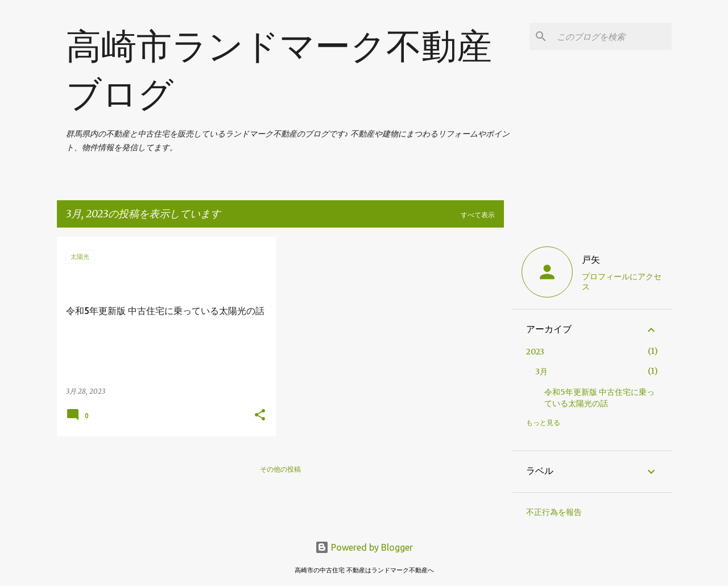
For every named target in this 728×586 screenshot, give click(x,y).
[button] (260, 416)
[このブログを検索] (612, 36)
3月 (541, 372)
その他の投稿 (280, 469)
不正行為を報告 (554, 512)
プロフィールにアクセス (622, 282)
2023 (535, 352)
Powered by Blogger (364, 547)
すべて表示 (478, 215)
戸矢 (591, 259)
